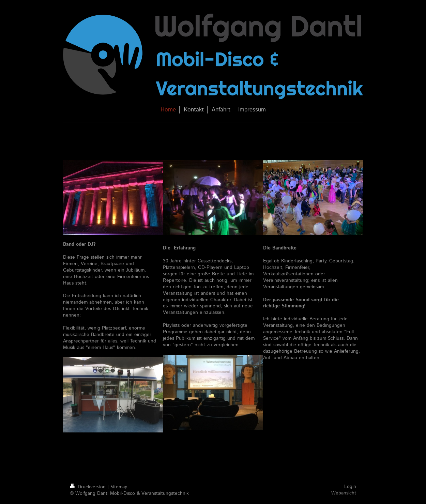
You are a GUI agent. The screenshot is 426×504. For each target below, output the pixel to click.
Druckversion (89, 487)
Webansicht (344, 493)
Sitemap (119, 487)
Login (350, 487)
